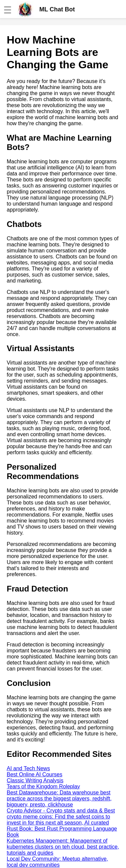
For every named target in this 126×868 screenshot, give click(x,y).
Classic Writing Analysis (35, 780)
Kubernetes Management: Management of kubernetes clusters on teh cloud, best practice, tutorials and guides (63, 847)
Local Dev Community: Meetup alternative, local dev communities (57, 862)
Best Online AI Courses (34, 774)
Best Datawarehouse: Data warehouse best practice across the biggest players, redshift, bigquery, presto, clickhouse (59, 799)
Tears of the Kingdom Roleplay (43, 786)
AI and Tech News (28, 768)
